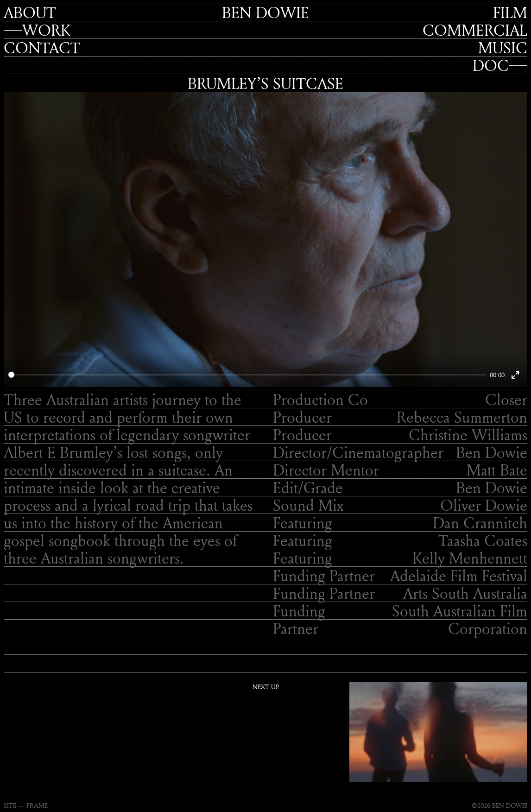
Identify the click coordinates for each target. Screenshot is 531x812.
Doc (491, 65)
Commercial (475, 30)
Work (46, 30)
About (30, 13)
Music (503, 48)
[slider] (247, 375)
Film (510, 13)
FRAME (37, 805)
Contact (42, 48)
